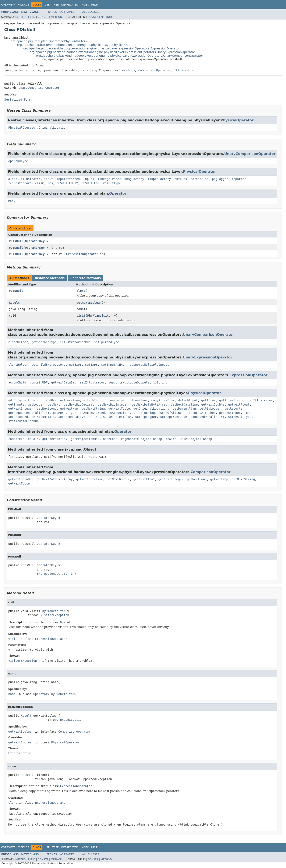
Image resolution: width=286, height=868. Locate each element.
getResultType (65, 413)
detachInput (188, 400)
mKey (12, 201)
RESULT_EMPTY (67, 183)
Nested (20, 17)
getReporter (234, 409)
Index (85, 5)
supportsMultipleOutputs (129, 382)
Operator (126, 70)
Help (94, 5)
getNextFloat (239, 405)
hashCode (110, 439)
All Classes (91, 12)
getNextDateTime (184, 405)
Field (32, 17)
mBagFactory (134, 179)
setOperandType (107, 342)
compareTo (16, 439)
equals (33, 439)
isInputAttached (202, 413)
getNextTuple (119, 409)
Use (47, 5)
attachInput (93, 400)
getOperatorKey (55, 439)
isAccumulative (121, 413)
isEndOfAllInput (172, 413)
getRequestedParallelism (29, 413)
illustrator (31, 179)
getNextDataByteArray (150, 405)
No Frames (67, 12)
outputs (181, 179)
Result (14, 303)
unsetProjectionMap (196, 439)
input (49, 179)
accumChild (17, 382)
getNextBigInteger (113, 405)
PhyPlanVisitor (75, 41)
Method (57, 17)
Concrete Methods (86, 278)
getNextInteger (21, 409)
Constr (43, 17)
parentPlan (200, 179)
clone (81, 291)
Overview (8, 5)
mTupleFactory (159, 179)
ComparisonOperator (154, 70)
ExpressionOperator (82, 254)
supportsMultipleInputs (149, 365)
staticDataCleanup (23, 421)
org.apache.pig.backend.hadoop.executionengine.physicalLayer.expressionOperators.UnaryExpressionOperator (112, 52)
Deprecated (70, 5)
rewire (171, 439)
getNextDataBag (64, 382)
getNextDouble (213, 405)
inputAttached (68, 179)
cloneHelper (18, 342)
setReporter (170, 417)
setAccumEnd (18, 417)
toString (160, 382)
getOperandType (44, 342)
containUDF (39, 382)
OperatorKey (35, 241)
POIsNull (16, 241)
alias (13, 179)
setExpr (91, 365)
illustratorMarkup (75, 342)
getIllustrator (260, 400)
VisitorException (55, 615)
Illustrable (184, 70)
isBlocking (146, 413)
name (80, 309)
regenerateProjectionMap (141, 439)
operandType (18, 161)
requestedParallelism (26, 183)
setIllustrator (92, 382)
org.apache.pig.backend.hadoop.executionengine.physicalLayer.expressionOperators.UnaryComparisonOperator (120, 56)
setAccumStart (43, 417)
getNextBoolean (89, 303)
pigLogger (220, 179)
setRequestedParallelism (204, 417)
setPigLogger (146, 417)
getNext (54, 405)
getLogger (36, 405)
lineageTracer (109, 179)
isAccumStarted (92, 413)
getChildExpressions (49, 365)
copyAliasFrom (163, 400)
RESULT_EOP (91, 183)
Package (23, 5)
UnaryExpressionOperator (207, 357)
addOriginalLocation (25, 400)
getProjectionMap (85, 439)
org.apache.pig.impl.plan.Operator (36, 41)
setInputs (97, 417)
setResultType (240, 417)
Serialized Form (18, 100)
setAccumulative (72, 417)
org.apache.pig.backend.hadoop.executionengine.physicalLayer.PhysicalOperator (77, 45)
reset (249, 413)
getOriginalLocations (151, 409)
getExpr (75, 365)
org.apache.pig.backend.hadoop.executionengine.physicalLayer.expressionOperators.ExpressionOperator (102, 48)
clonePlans (139, 400)
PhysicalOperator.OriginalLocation (38, 128)
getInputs (16, 405)
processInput (230, 413)
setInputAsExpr (114, 365)
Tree (55, 5)
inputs (89, 179)
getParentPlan (184, 409)
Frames (52, 12)
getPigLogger (210, 409)
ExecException (72, 720)
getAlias (208, 400)
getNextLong (47, 409)
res (50, 183)
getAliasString (232, 400)
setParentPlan (120, 417)
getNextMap (69, 409)
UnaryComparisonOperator (39, 88)
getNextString (93, 409)
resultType (112, 183)
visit (81, 316)
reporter (239, 179)
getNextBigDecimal (79, 405)
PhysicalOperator (237, 120)
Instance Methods (50, 278)
